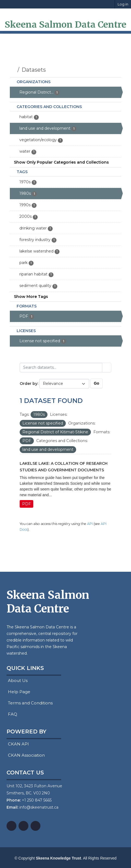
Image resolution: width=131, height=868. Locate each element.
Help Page (18, 692)
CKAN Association (26, 755)
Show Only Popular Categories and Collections (61, 162)
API (90, 524)
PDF (26, 504)
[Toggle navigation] (7, 32)
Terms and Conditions (30, 703)
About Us (17, 680)
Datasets (34, 70)
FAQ (12, 714)
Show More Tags (31, 297)
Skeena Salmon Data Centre (65, 25)
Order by (29, 384)
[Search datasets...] (61, 368)
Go (96, 383)
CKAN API (18, 744)
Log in (123, 4)
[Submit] (107, 368)
